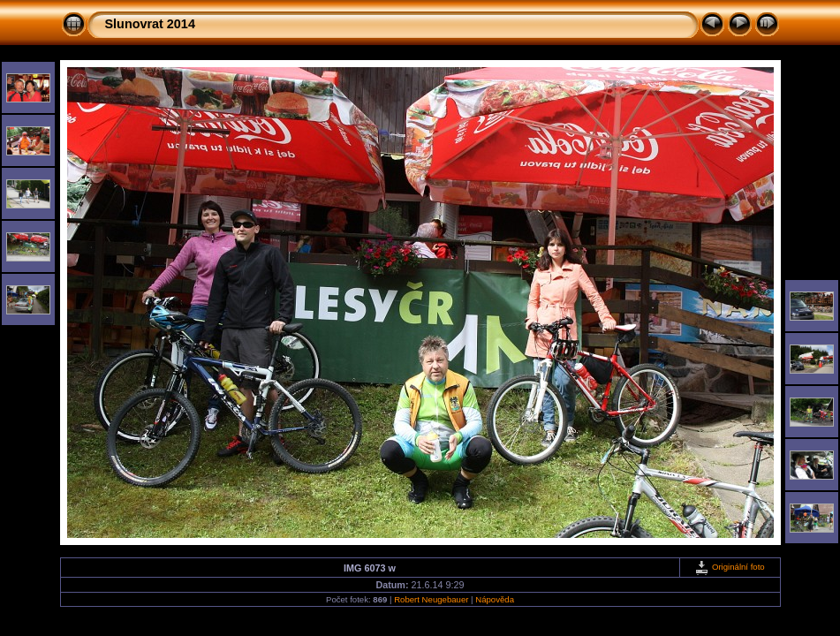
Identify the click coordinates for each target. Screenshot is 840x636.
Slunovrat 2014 (150, 24)
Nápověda (495, 599)
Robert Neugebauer (431, 599)
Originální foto (729, 567)
